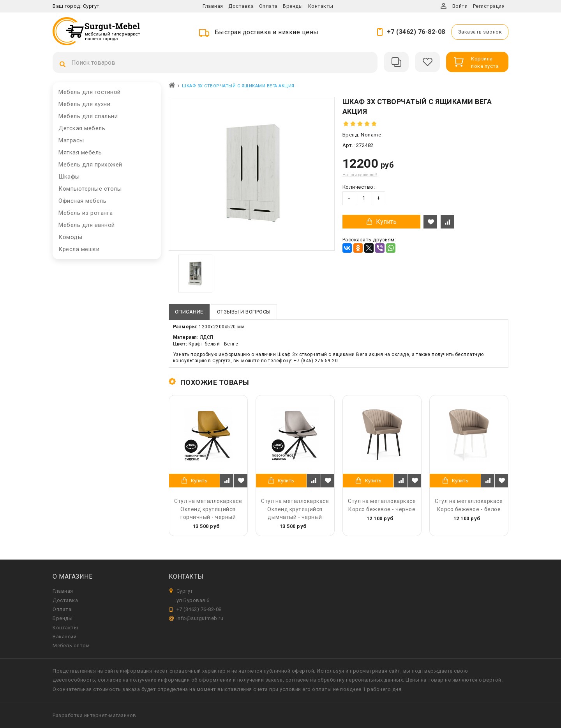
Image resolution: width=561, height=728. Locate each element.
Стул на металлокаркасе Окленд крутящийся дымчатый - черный (295, 509)
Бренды (293, 6)
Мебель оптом (71, 646)
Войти (460, 6)
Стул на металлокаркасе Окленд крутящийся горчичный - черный (208, 509)
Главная (213, 6)
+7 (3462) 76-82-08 (416, 32)
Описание (189, 312)
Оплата (268, 6)
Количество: (359, 187)
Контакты (321, 6)
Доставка (241, 6)
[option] (195, 274)
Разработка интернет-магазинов (94, 715)
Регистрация (489, 6)
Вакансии (64, 637)
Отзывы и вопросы (244, 312)
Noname (371, 135)
